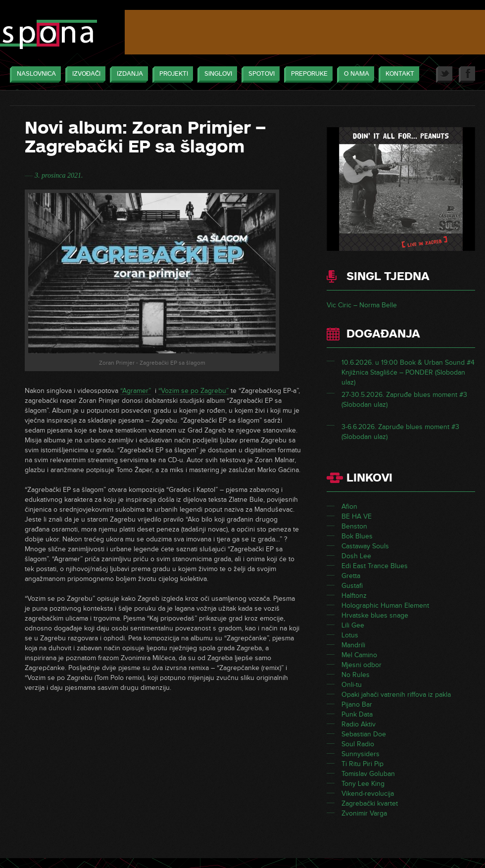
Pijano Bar (357, 704)
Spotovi (259, 74)
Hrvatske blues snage (375, 615)
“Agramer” (136, 391)
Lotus (350, 635)
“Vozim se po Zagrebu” (194, 391)
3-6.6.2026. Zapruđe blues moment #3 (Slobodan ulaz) (400, 432)
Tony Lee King (363, 784)
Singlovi (216, 74)
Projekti (171, 74)
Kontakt (397, 74)
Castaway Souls (365, 546)
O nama (354, 74)
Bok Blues (357, 536)
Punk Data (357, 714)
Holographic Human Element (385, 605)
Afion (349, 506)
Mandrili (353, 645)
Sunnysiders (361, 754)
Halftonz (354, 596)
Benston (354, 526)
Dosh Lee (356, 556)
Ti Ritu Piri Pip (363, 764)
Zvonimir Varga (364, 813)
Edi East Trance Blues (375, 566)
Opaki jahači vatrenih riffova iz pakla (396, 695)
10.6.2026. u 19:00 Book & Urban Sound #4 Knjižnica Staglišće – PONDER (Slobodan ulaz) (408, 372)
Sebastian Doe (364, 734)
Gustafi (352, 586)
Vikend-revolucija (368, 794)
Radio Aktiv (359, 724)
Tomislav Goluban (368, 774)
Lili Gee (353, 625)
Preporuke (307, 74)
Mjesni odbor (362, 665)
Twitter (444, 74)
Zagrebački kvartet (370, 803)
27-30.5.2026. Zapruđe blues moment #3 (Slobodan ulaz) (404, 400)
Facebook (467, 74)
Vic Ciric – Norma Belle (362, 305)
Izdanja (127, 74)
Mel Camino (359, 655)
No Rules (356, 675)
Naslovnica (34, 74)
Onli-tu (352, 685)
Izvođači (84, 74)
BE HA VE (357, 516)
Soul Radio (358, 744)
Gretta (351, 576)
